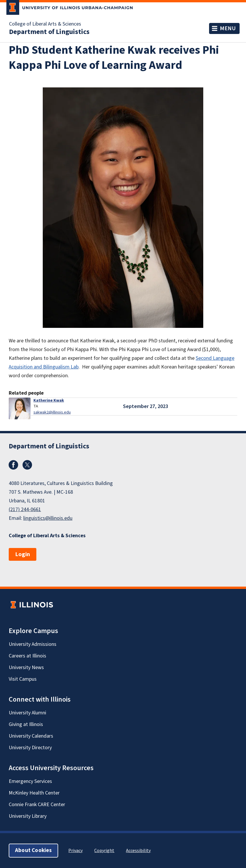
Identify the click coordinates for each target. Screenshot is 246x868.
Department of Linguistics (49, 32)
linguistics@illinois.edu (48, 518)
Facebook (13, 465)
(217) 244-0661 (25, 510)
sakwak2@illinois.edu (52, 412)
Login (23, 554)
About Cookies (33, 850)
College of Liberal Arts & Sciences (45, 24)
